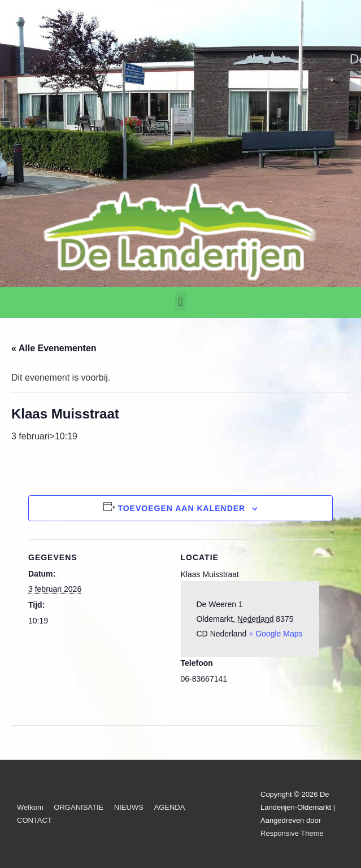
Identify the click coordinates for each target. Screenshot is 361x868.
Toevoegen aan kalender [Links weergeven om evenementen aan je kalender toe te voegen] (181, 508)
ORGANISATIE (79, 807)
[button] (181, 302)
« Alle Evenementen (54, 348)
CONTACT (34, 820)
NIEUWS (129, 807)
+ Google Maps (275, 634)
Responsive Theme (292, 833)
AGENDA (169, 807)
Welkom (30, 807)
